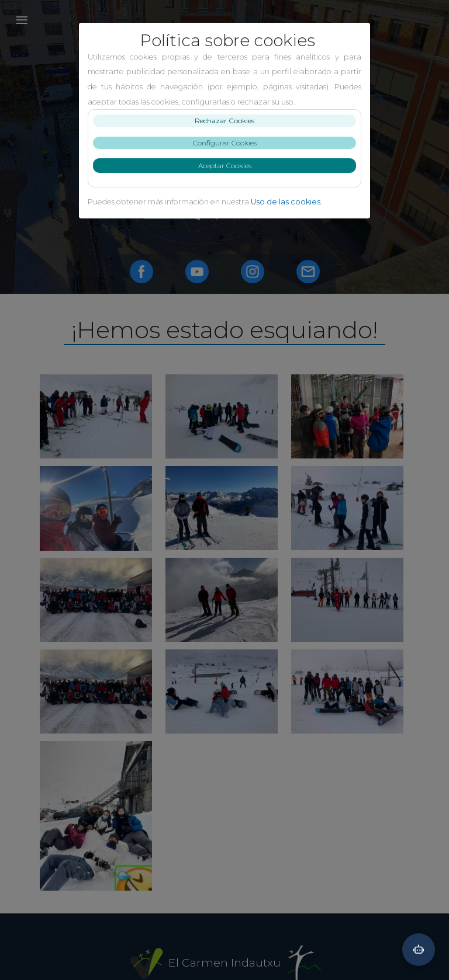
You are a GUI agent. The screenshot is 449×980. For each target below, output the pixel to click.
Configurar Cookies (225, 143)
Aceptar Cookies (225, 166)
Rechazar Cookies (224, 121)
